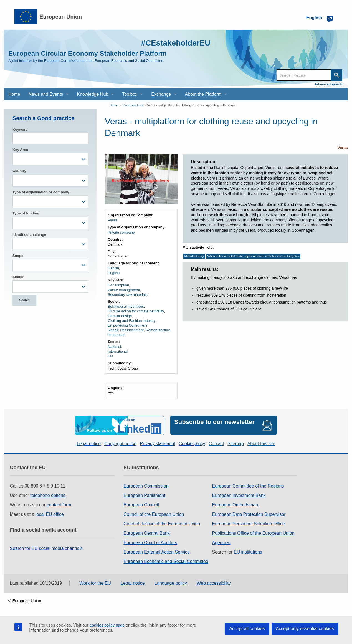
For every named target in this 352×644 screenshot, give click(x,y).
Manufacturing (194, 256)
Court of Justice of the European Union (162, 523)
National (115, 347)
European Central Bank (146, 532)
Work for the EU (95, 583)
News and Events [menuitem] (46, 94)
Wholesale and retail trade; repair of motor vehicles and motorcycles (253, 256)
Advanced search (329, 84)
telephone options (48, 495)
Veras (343, 148)
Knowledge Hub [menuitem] (93, 94)
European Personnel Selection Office (249, 523)
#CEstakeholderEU (173, 43)
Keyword (20, 129)
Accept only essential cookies (305, 629)
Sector (18, 277)
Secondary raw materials (128, 295)
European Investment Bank (239, 495)
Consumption (119, 285)
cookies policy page (107, 625)
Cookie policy (192, 443)
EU (110, 356)
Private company (121, 232)
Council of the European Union (154, 513)
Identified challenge (29, 235)
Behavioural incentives (126, 306)
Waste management (124, 290)
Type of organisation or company (41, 192)
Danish (113, 268)
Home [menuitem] (14, 94)
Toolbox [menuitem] (130, 94)
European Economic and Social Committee (166, 561)
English (114, 273)
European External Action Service (156, 551)
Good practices (133, 105)
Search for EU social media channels (46, 548)
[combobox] (50, 159)
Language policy (171, 583)
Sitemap (236, 443)
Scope (18, 256)
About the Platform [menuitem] (203, 94)
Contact (216, 443)
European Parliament (144, 495)
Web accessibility (214, 583)
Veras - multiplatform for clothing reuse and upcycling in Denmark (191, 105)
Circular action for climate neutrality (136, 311)
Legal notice (89, 443)
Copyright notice (120, 443)
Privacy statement (157, 443)
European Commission (146, 485)
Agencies (221, 542)
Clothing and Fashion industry (132, 321)
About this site (261, 443)
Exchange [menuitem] (161, 94)
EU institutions (248, 551)
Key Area (20, 150)
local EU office (50, 513)
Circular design (120, 316)
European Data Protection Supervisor (249, 513)
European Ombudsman (235, 504)
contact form (59, 504)
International (118, 351)
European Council (141, 504)
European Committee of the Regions (248, 485)
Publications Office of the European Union (253, 532)
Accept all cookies (247, 629)
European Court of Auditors (150, 542)
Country (19, 171)
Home (114, 105)
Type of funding (26, 213)
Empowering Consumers (128, 325)
